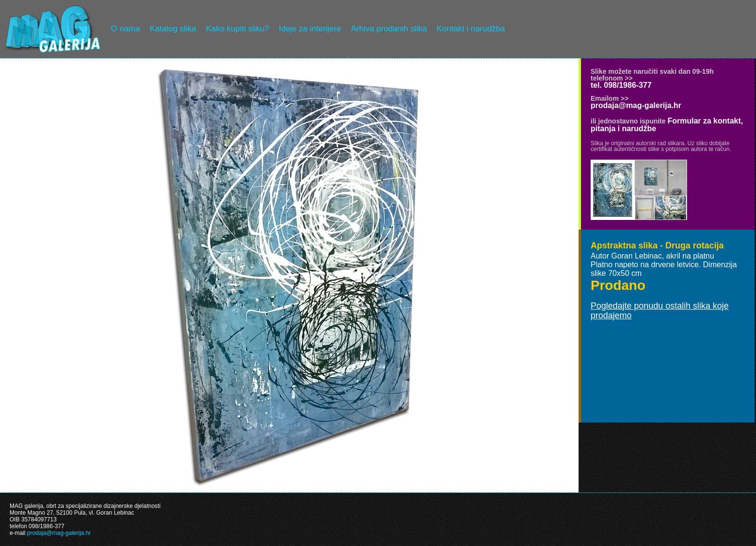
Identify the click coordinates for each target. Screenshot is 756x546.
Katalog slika (173, 29)
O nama (125, 29)
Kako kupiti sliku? (237, 29)
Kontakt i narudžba (471, 29)
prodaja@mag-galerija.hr (636, 105)
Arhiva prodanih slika (389, 29)
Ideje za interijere (310, 29)
